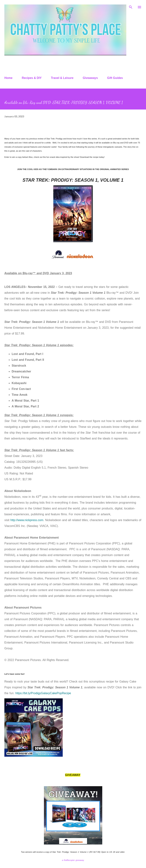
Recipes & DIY (32, 78)
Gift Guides (115, 78)
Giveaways (90, 78)
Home (8, 78)
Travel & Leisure (62, 78)
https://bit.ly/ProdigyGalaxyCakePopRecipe (43, 693)
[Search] (131, 7)
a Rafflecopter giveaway (73, 860)
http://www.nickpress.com (27, 520)
